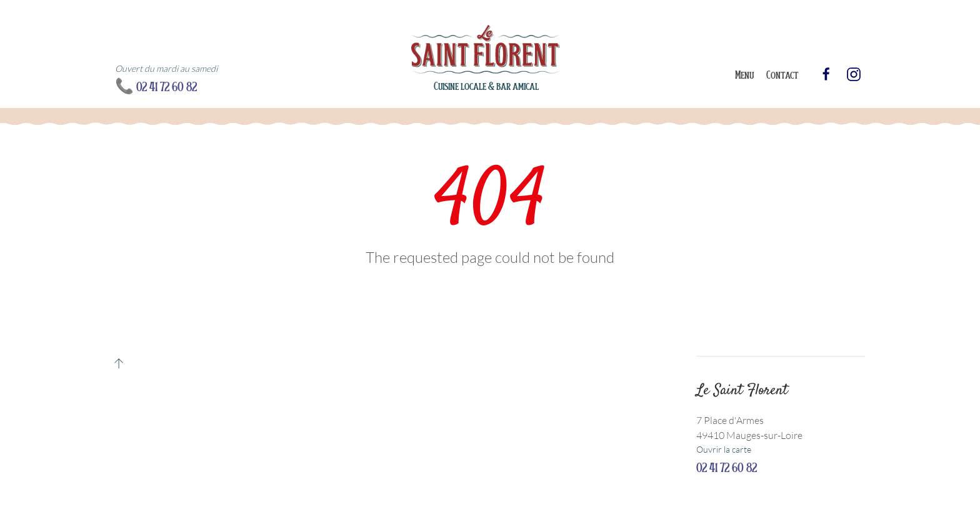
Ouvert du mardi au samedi (166, 68)
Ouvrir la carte (724, 449)
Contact (782, 74)
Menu (744, 74)
